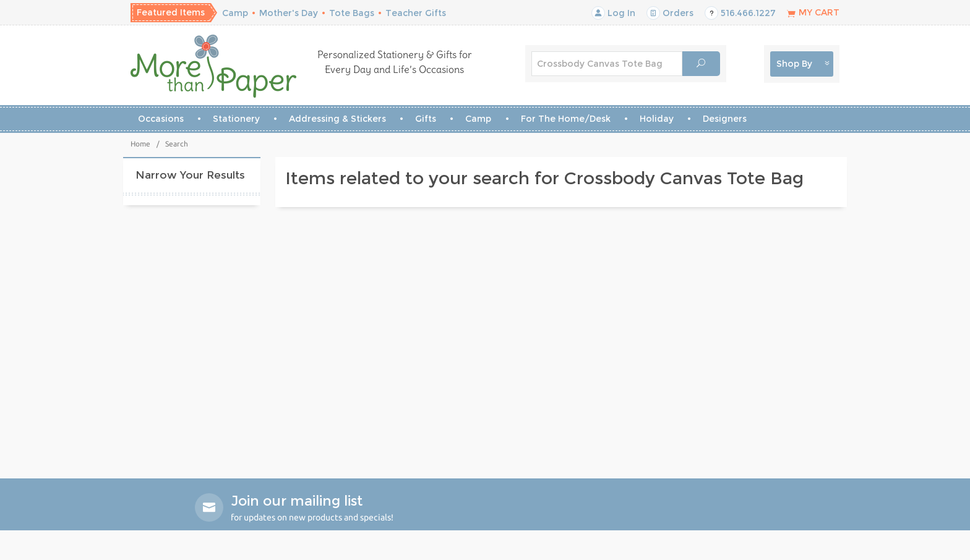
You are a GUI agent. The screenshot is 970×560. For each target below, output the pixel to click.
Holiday (657, 119)
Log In (613, 13)
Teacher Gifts (416, 13)
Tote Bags (352, 13)
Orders (670, 13)
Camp (235, 13)
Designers (725, 119)
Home (140, 144)
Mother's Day (289, 13)
